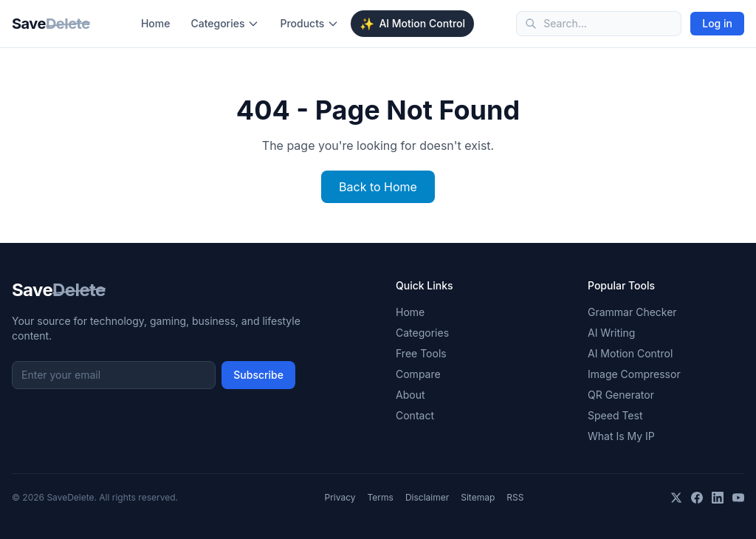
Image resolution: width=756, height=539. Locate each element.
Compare (418, 374)
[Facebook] (697, 498)
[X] (676, 498)
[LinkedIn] (718, 498)
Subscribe (258, 375)
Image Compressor (634, 374)
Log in (717, 23)
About (410, 395)
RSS (515, 497)
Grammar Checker (632, 312)
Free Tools (421, 353)
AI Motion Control (412, 24)
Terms (381, 497)
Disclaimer (427, 497)
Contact (415, 415)
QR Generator (621, 395)
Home (156, 23)
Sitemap (478, 497)
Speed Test (615, 415)
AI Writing (611, 333)
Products (309, 23)
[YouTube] (738, 498)
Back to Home (378, 187)
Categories (225, 23)
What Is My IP (621, 436)
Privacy (340, 497)
